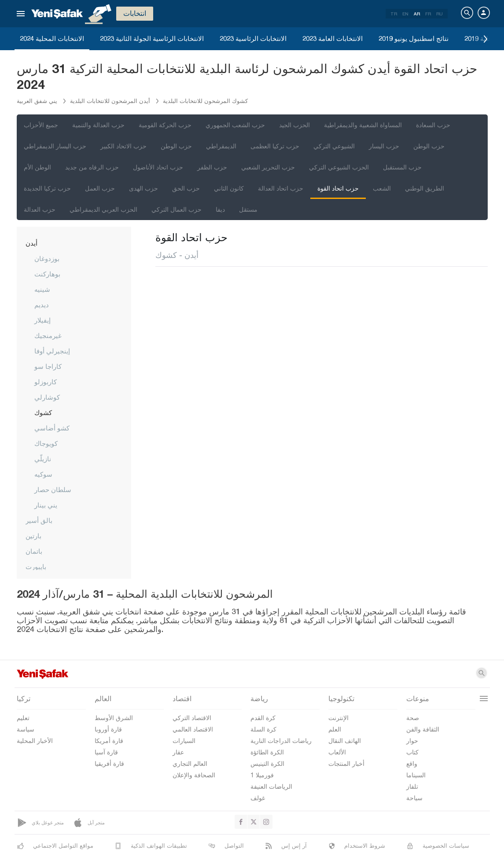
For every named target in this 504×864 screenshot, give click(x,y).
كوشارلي (47, 397)
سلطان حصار (53, 489)
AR (417, 14)
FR (428, 14)
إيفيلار (42, 320)
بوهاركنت (47, 274)
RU (440, 14)
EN (405, 14)
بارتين (33, 536)
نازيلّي (43, 459)
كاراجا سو (48, 366)
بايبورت (36, 566)
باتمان (34, 551)
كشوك (43, 412)
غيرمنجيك (48, 335)
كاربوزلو (46, 382)
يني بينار (46, 505)
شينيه (42, 289)
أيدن (31, 243)
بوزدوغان (47, 258)
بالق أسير (39, 520)
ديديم (42, 305)
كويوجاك (46, 443)
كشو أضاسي (52, 428)
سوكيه (43, 474)
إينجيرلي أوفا (52, 351)
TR (394, 14)
